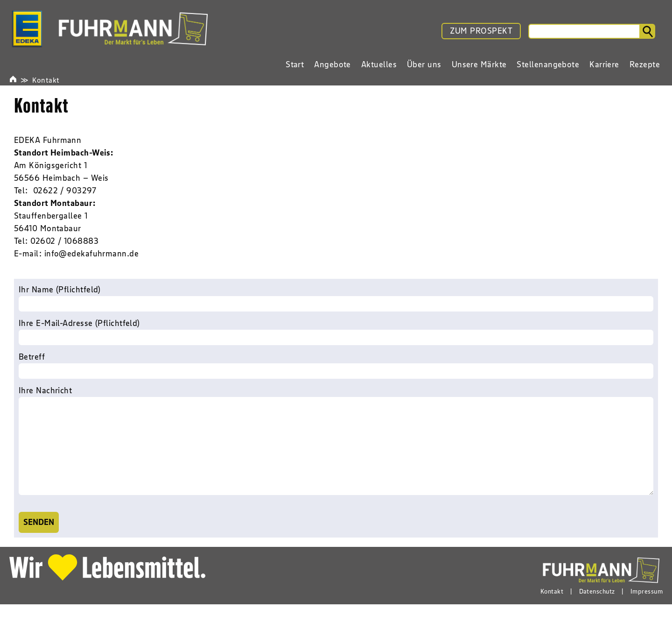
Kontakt (46, 80)
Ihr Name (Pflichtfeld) (336, 298)
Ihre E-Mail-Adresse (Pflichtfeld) (336, 332)
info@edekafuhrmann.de (91, 254)
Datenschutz (597, 610)
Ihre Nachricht (336, 451)
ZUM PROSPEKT (481, 31)
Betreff (336, 365)
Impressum (647, 610)
